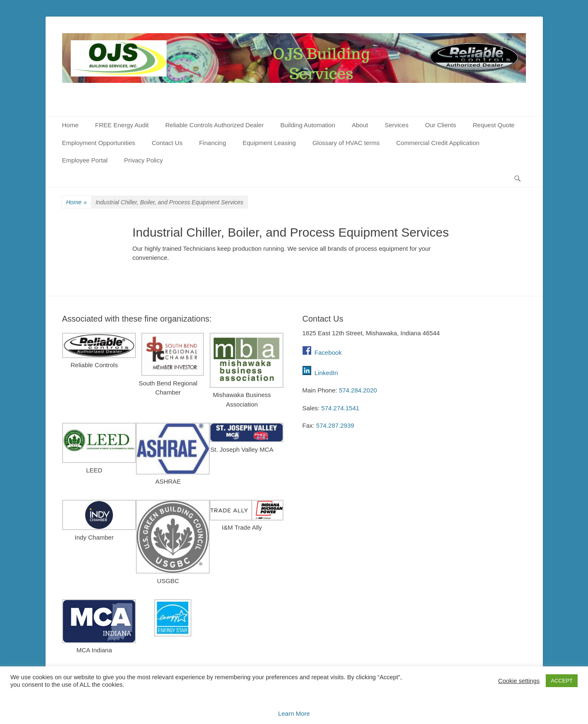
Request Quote (494, 125)
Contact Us (167, 143)
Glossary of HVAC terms (346, 143)
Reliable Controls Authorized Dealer (215, 125)
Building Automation (308, 125)
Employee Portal (85, 160)
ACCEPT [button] (562, 681)
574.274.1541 (340, 408)
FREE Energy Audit (122, 125)
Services (397, 125)
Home (70, 125)
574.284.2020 (358, 390)
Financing (212, 143)
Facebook (322, 352)
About (360, 125)
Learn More (294, 713)
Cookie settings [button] (519, 681)
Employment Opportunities (99, 143)
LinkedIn (326, 373)
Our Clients (441, 125)
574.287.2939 (335, 425)
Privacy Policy (144, 160)
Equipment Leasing (269, 143)
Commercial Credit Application (438, 143)
